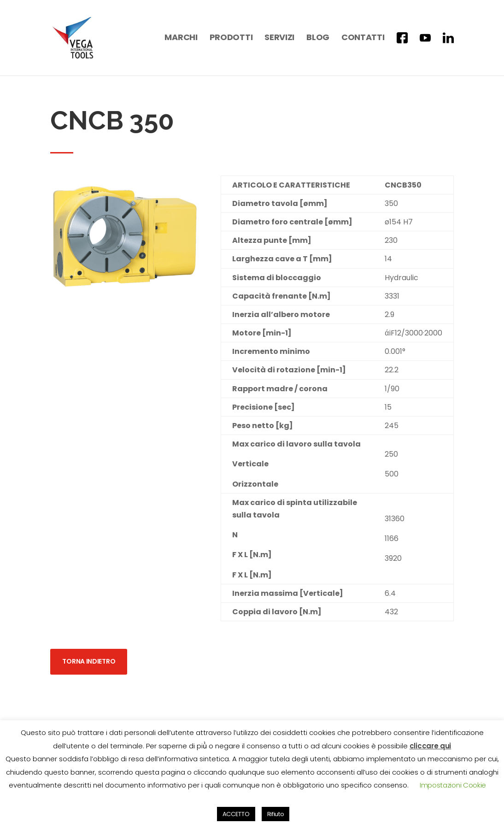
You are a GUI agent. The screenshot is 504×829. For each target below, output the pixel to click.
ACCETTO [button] (236, 814)
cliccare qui (430, 746)
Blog (318, 38)
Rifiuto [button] (276, 814)
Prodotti (231, 38)
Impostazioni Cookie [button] (453, 785)
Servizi (279, 38)
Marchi (181, 38)
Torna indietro (89, 653)
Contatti (363, 38)
